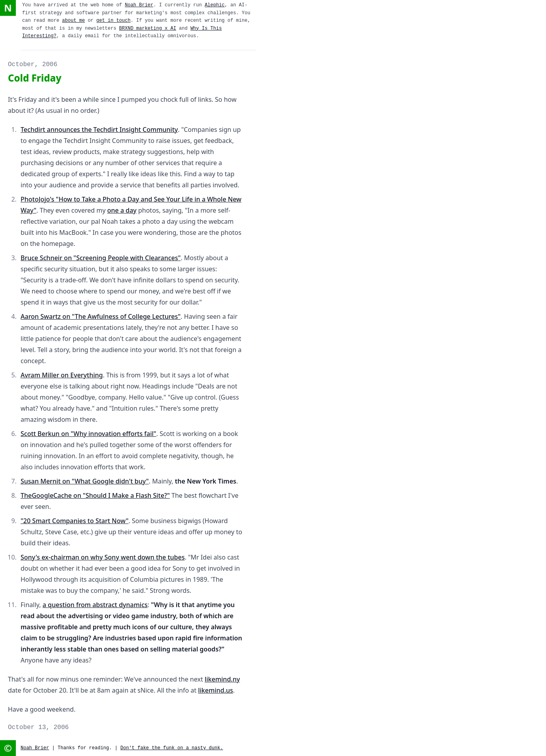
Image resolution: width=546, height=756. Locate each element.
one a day (122, 210)
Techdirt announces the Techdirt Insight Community (99, 129)
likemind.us (215, 690)
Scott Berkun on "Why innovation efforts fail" (88, 434)
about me (74, 21)
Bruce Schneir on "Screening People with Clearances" (101, 258)
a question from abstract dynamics (95, 605)
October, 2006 (33, 65)
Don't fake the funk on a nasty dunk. (172, 748)
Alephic (215, 5)
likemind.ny (222, 679)
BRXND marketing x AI (148, 29)
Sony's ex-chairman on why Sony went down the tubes (103, 557)
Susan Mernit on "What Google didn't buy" (85, 481)
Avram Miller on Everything (62, 375)
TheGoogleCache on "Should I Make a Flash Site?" (95, 495)
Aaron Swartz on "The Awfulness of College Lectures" (101, 316)
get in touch (113, 21)
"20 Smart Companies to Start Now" (75, 521)
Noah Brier (139, 5)
